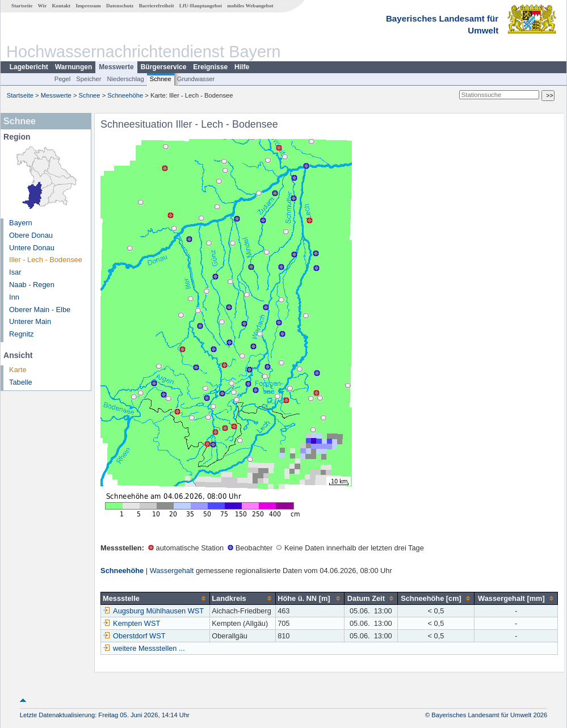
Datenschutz (120, 6)
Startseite (22, 6)
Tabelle (21, 382)
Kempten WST (131, 623)
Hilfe (242, 67)
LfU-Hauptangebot (201, 6)
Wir (43, 6)
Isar (15, 272)
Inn (14, 297)
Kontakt (61, 6)
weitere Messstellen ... (149, 648)
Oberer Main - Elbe (40, 310)
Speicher (89, 79)
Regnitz (21, 334)
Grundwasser (196, 79)
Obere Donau (31, 235)
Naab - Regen (32, 285)
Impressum (88, 6)
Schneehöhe (125, 95)
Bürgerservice (164, 67)
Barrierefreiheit (157, 6)
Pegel (63, 79)
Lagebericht (29, 67)
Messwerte (116, 67)
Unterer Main (30, 321)
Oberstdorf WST (134, 636)
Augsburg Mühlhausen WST (153, 611)
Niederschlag (125, 79)
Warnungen (74, 67)
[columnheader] (156, 599)
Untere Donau (32, 248)
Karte (18, 370)
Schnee (161, 79)
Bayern (21, 223)
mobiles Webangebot (250, 6)
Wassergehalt (172, 571)
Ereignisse (210, 67)
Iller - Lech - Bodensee (46, 260)
